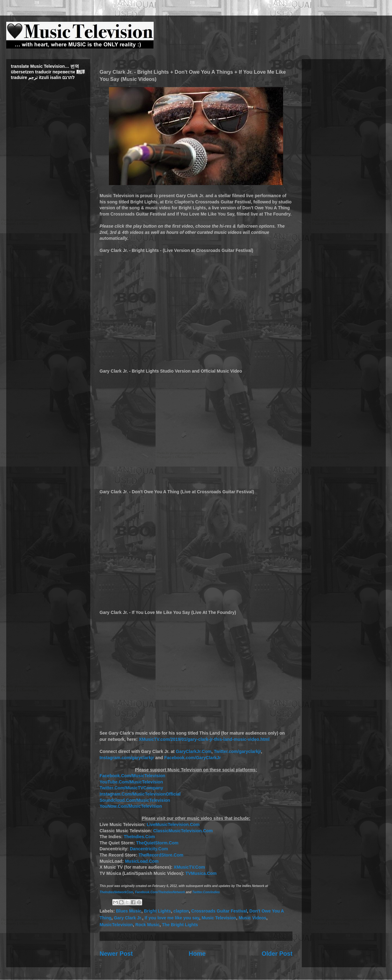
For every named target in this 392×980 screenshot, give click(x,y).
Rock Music (147, 925)
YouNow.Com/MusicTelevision (131, 806)
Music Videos (252, 918)
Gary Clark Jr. (128, 918)
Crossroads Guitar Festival (219, 911)
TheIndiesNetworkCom (116, 892)
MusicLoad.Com (142, 861)
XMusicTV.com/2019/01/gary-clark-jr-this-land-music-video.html (204, 739)
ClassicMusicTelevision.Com (183, 831)
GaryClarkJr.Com (194, 751)
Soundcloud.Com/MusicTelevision (135, 800)
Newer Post (116, 954)
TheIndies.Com (139, 837)
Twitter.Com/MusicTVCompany (131, 788)
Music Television (219, 918)
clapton (181, 911)
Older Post (277, 954)
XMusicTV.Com (189, 867)
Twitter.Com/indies (206, 892)
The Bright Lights (180, 925)
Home (197, 954)
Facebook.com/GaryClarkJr (193, 758)
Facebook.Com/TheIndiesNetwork (160, 892)
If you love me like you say (172, 918)
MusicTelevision (116, 925)
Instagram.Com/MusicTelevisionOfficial (140, 794)
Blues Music (129, 911)
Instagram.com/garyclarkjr (127, 758)
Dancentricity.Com (149, 849)
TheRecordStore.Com (161, 855)
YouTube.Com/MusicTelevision (131, 782)
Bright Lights (157, 911)
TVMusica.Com (201, 873)
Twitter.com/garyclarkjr (237, 751)
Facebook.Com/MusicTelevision (132, 776)
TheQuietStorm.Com (157, 843)
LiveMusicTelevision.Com (173, 824)
